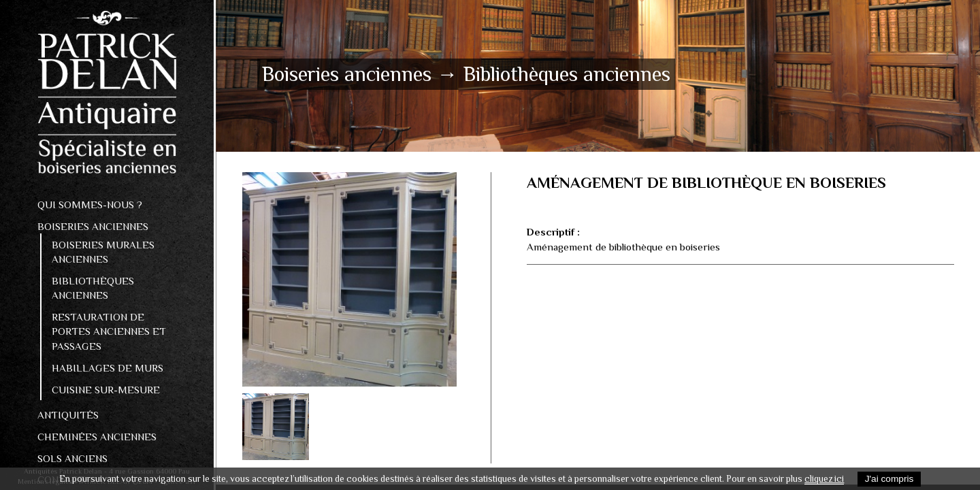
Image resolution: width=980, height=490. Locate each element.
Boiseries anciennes (93, 226)
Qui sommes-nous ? (90, 205)
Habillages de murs (108, 368)
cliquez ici (824, 479)
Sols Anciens (72, 458)
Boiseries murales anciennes (103, 252)
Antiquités (68, 415)
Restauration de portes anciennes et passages (109, 331)
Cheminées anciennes (97, 437)
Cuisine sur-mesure (106, 390)
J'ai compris (889, 479)
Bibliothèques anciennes (93, 288)
